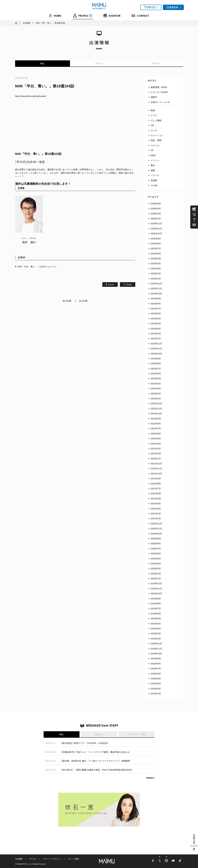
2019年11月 (156, 589)
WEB (153, 155)
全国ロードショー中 (160, 102)
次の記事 (83, 301)
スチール (155, 145)
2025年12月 (156, 224)
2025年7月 (156, 249)
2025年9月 (156, 239)
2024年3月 (156, 329)
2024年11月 (156, 289)
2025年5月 (156, 259)
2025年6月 (156, 254)
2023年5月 (156, 379)
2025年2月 (156, 274)
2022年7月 (156, 429)
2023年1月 (156, 399)
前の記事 (67, 301)
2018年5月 (156, 679)
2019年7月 (156, 609)
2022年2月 (156, 454)
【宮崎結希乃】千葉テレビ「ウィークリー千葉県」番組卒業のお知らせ (95, 752)
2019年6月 (156, 614)
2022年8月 (156, 424)
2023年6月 (156, 374)
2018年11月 (156, 649)
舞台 (153, 165)
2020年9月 (156, 539)
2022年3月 (156, 449)
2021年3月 (156, 509)
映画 (153, 110)
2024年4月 (156, 324)
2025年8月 (156, 244)
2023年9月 (156, 359)
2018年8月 (156, 664)
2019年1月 (156, 639)
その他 (154, 185)
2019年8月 (156, 604)
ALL (42, 63)
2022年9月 (156, 419)
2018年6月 (156, 674)
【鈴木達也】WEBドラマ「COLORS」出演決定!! (84, 743)
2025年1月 (156, 279)
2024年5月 (156, 319)
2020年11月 (156, 529)
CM (152, 125)
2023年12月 (156, 344)
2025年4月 (156, 264)
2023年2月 (156, 394)
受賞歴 (154, 180)
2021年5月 (156, 499)
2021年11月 (156, 469)
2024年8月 (156, 304)
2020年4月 (156, 564)
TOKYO (99, 63)
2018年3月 (156, 689)
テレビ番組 (156, 120)
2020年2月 (156, 574)
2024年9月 (156, 299)
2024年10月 (156, 294)
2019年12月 (156, 584)
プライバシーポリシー (52, 859)
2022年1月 (156, 459)
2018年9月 (156, 659)
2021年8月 (156, 484)
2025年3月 (156, 269)
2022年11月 (156, 409)
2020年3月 (156, 569)
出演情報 (27, 23)
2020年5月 (156, 559)
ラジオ (154, 130)
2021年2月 (156, 514)
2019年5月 (156, 619)
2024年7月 (156, 309)
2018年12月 (156, 644)
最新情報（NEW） (160, 87)
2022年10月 (156, 414)
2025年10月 (156, 234)
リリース (155, 175)
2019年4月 (156, 624)
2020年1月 (156, 579)
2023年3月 (156, 389)
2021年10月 (156, 474)
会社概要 (19, 859)
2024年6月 (156, 314)
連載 (153, 170)
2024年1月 (156, 339)
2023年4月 (156, 384)
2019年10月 (156, 594)
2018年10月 (156, 654)
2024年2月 (156, 334)
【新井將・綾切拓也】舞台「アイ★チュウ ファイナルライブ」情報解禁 (95, 761)
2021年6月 (156, 494)
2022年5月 (156, 439)
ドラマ (154, 115)
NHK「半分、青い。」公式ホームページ (37, 267)
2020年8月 (156, 544)
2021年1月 (156, 519)
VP (152, 150)
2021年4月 (156, 504)
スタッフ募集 (73, 859)
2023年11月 (156, 349)
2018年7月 (156, 669)
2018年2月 (156, 694)
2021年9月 (156, 479)
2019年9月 (156, 599)
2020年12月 (156, 524)
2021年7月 (156, 489)
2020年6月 (156, 554)
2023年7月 (156, 369)
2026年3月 (156, 209)
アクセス (33, 859)
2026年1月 (156, 219)
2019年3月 (156, 629)
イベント (155, 160)
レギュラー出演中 (159, 92)
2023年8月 (156, 364)
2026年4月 (156, 204)
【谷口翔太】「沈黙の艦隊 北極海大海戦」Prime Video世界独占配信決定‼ (96, 770)
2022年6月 (156, 434)
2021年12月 (156, 464)
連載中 (154, 97)
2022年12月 (156, 404)
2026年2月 (156, 214)
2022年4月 (156, 444)
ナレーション (157, 135)
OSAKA (156, 63)
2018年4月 (156, 684)
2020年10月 (156, 534)
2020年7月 (156, 549)
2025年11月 (156, 229)
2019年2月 (156, 634)
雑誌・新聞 (156, 140)
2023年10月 (156, 354)
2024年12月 (156, 284)
